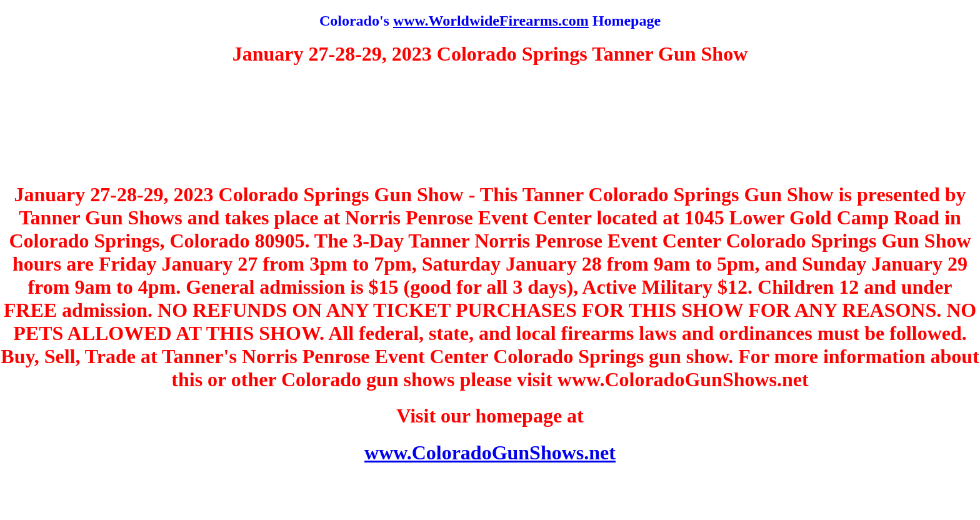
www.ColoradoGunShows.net (490, 452)
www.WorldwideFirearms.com (491, 21)
